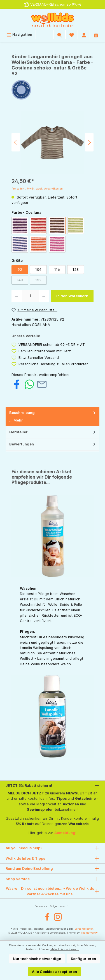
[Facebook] (47, 917)
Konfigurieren (83, 959)
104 (38, 270)
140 (20, 280)
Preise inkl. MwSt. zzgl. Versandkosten (37, 189)
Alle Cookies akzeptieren (54, 972)
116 (57, 270)
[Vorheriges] (16, 142)
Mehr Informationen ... (65, 949)
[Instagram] (58, 917)
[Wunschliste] (72, 34)
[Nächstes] (89, 142)
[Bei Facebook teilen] (17, 384)
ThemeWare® (89, 933)
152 (38, 280)
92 (20, 270)
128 (76, 270)
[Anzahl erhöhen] (44, 296)
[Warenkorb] (96, 34)
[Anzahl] (30, 296)
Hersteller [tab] (53, 432)
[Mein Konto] (84, 34)
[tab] (53, 417)
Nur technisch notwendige (37, 959)
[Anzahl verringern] (17, 296)
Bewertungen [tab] (53, 444)
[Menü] (19, 34)
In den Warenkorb (72, 296)
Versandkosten (84, 929)
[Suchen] (60, 34)
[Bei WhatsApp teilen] (29, 384)
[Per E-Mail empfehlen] (42, 384)
